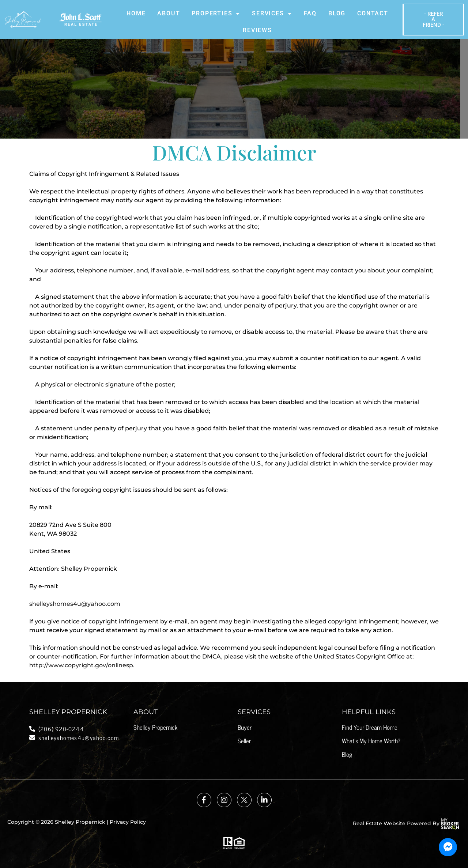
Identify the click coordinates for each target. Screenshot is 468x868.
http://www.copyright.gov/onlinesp (81, 665)
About (169, 13)
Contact (373, 13)
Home (136, 13)
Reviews (257, 30)
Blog (337, 13)
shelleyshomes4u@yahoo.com (75, 604)
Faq (310, 13)
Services (272, 14)
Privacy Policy (128, 822)
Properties (216, 14)
